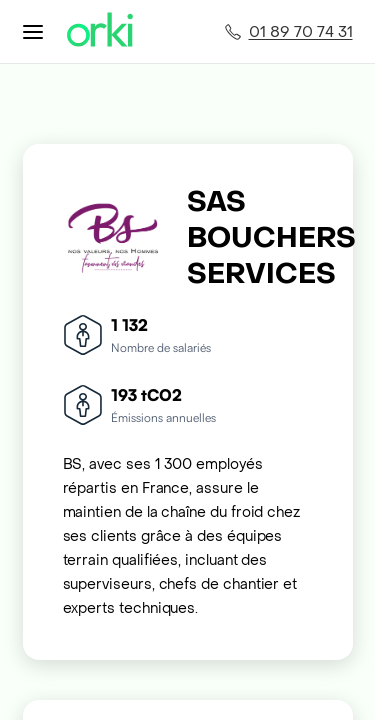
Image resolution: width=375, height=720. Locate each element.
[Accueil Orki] (100, 31)
